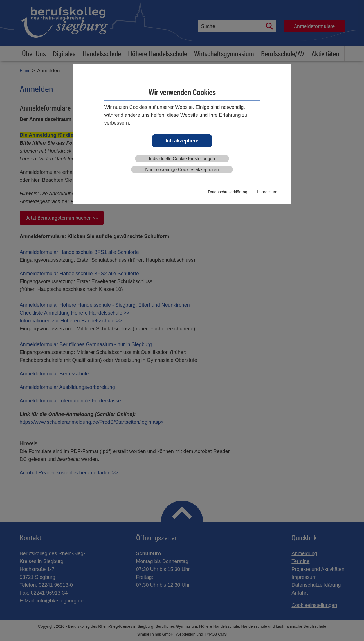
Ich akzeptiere (182, 141)
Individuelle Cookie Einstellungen (182, 159)
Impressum (267, 192)
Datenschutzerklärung (228, 192)
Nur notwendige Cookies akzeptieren (182, 170)
